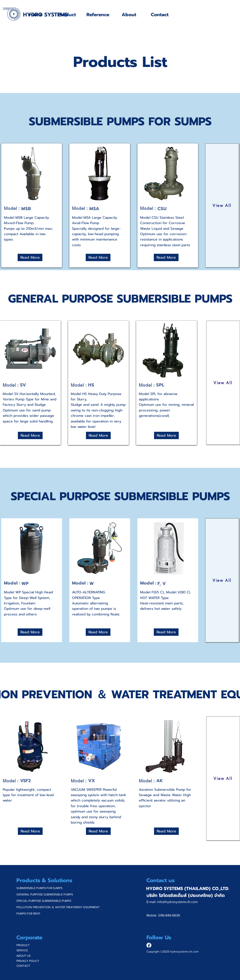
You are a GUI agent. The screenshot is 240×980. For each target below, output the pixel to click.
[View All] (222, 205)
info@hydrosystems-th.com (177, 902)
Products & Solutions (44, 880)
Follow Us (159, 937)
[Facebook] (149, 945)
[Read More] (30, 257)
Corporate (29, 937)
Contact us (161, 880)
